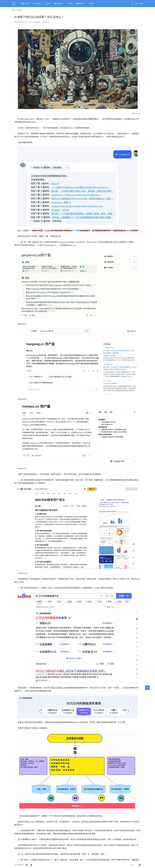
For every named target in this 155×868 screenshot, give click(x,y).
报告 (92, 4)
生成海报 (19, 865)
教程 (70, 4)
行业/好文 (59, 4)
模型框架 (81, 4)
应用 (48, 4)
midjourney (137, 113)
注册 (141, 4)
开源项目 (37, 4)
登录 (136, 4)
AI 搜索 (77, 231)
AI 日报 (25, 4)
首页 (13, 10)
